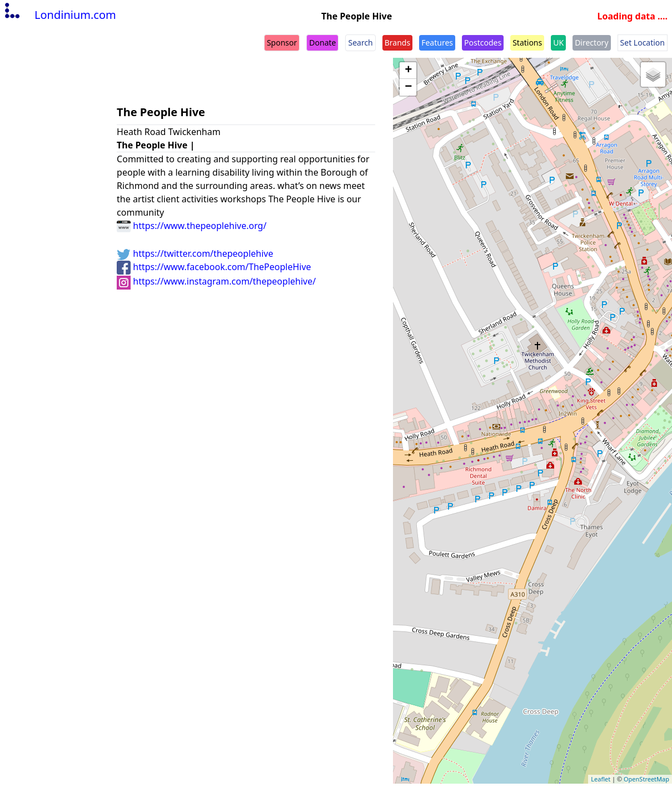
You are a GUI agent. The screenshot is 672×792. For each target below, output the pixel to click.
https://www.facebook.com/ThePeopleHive (214, 267)
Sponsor (282, 43)
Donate (322, 43)
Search (360, 43)
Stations (527, 43)
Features (437, 43)
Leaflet (601, 779)
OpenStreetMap (646, 779)
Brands (397, 43)
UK (558, 43)
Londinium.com (59, 15)
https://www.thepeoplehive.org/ (191, 226)
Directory (591, 43)
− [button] (408, 87)
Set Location (643, 43)
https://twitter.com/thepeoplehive (195, 253)
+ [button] (408, 71)
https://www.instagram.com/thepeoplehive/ (216, 281)
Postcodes (483, 43)
